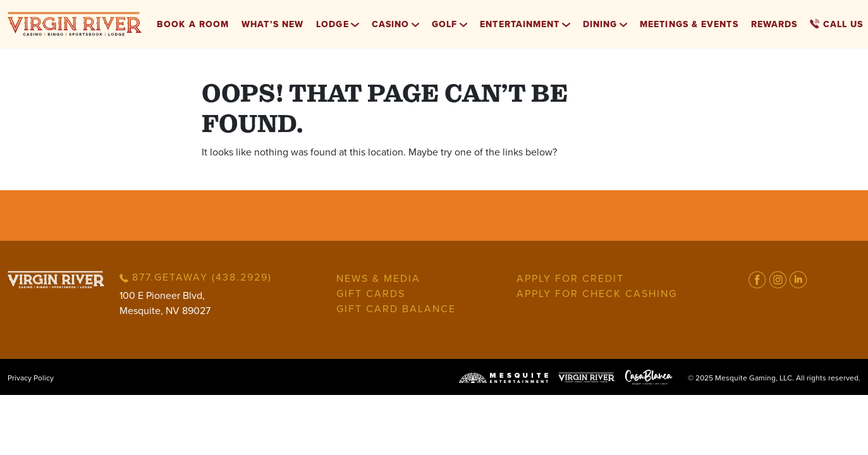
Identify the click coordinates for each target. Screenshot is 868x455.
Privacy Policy (31, 378)
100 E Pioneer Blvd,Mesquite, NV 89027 (165, 303)
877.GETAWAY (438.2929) (196, 277)
